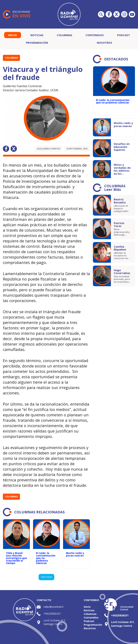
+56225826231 (52, 614)
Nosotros (104, 43)
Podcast (124, 35)
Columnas (65, 35)
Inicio (12, 35)
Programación (37, 43)
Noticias (37, 35)
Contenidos (95, 35)
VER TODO (47, 577)
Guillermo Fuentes (49, 149)
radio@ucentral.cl (53, 607)
